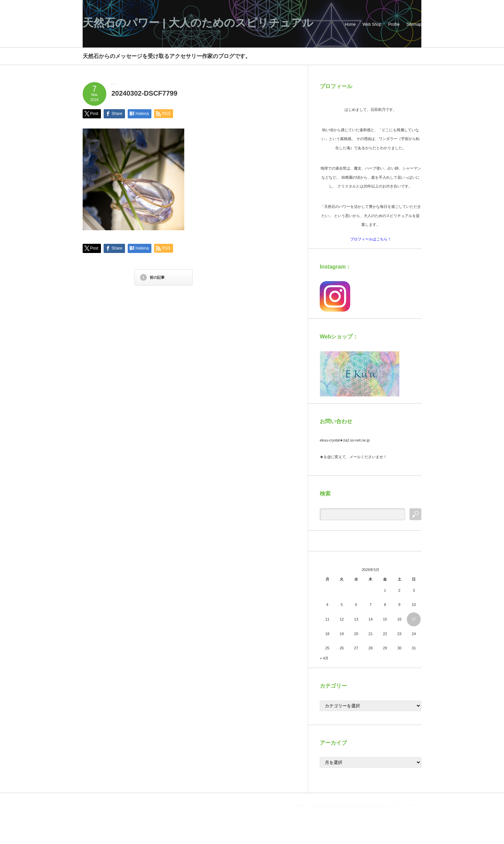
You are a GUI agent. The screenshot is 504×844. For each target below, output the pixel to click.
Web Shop (372, 24)
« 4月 (324, 658)
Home (350, 24)
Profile (394, 24)
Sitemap (414, 24)
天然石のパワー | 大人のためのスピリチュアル (198, 23)
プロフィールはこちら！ (371, 239)
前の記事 (157, 277)
